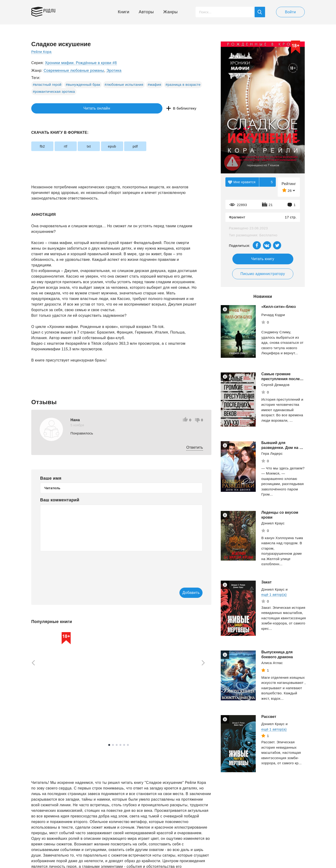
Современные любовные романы (74, 71)
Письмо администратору (263, 274)
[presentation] (76, 566)
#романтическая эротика (54, 91)
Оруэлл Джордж (110, 710)
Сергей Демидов (275, 385)
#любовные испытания (124, 84)
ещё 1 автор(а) (274, 594)
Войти (290, 12)
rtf (75, 146)
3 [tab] (117, 745)
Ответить (195, 447)
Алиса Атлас (272, 663)
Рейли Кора (42, 52)
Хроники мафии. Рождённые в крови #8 (81, 63)
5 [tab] (124, 745)
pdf (162, 146)
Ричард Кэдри (273, 315)
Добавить (184, 593)
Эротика (114, 71)
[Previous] (32, 663)
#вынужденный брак (83, 84)
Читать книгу (263, 259)
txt (104, 146)
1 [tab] (109, 745)
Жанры (171, 12)
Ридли (53, 11)
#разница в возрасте (183, 84)
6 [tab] (128, 745)
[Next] (205, 663)
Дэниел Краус (273, 523)
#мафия (154, 84)
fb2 (45, 146)
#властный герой (47, 84)
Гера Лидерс (272, 453)
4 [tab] (120, 745)
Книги (124, 12)
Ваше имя (51, 478)
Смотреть (49, 724)
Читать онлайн (53, 108)
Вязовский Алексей (48, 713)
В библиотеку (103, 108)
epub (133, 146)
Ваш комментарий (60, 500)
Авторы (146, 12)
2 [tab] (113, 745)
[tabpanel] (53, 681)
